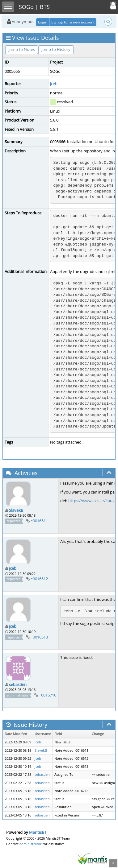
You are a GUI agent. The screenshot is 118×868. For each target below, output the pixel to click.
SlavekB (16, 510)
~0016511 (39, 521)
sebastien (18, 684)
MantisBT (38, 832)
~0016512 (39, 579)
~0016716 (48, 695)
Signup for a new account (73, 22)
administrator (31, 844)
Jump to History (56, 49)
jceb (54, 84)
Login (43, 22)
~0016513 (39, 637)
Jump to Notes (22, 49)
